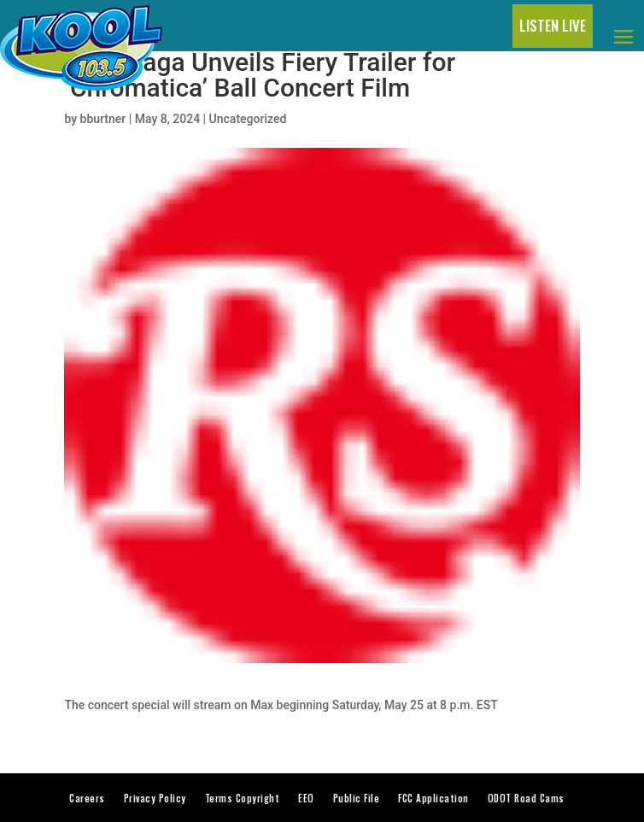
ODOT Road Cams (526, 798)
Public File (357, 798)
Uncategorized (248, 119)
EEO (306, 798)
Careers (87, 798)
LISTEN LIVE (553, 25)
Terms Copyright (243, 798)
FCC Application (433, 798)
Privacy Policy (155, 798)
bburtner (103, 119)
